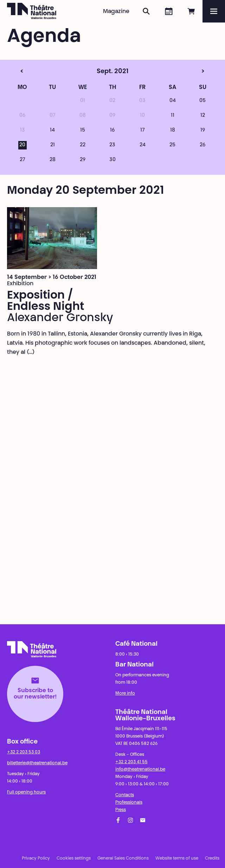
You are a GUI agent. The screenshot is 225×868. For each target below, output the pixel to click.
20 (22, 145)
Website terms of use (177, 859)
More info (125, 694)
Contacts (125, 795)
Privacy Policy (36, 859)
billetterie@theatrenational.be (37, 763)
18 (173, 130)
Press (121, 810)
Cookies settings (74, 859)
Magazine (116, 12)
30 (112, 160)
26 (202, 145)
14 (52, 130)
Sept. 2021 (99, 72)
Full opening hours (26, 792)
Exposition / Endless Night (46, 301)
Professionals (129, 803)
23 (112, 145)
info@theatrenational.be (140, 770)
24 (143, 145)
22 (83, 145)
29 (83, 160)
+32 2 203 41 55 (131, 762)
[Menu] (214, 11)
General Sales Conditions (123, 859)
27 (22, 160)
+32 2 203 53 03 (24, 752)
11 (173, 116)
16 (112, 130)
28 (53, 160)
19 (203, 130)
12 (203, 116)
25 (172, 145)
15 (83, 130)
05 (202, 101)
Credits (212, 859)
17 (143, 130)
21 (53, 145)
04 (173, 101)
